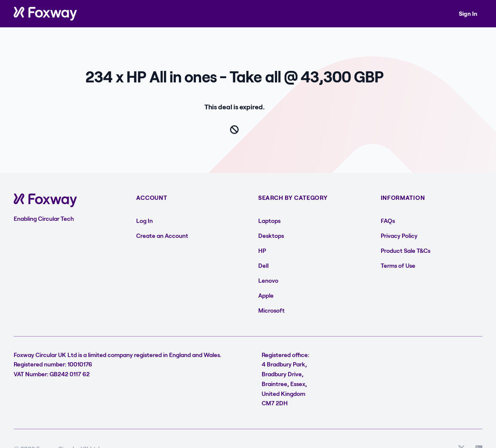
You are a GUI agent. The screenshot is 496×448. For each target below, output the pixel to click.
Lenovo (268, 280)
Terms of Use (398, 265)
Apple (266, 295)
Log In (144, 221)
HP (262, 250)
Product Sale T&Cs (406, 250)
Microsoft (271, 310)
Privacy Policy (399, 236)
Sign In (468, 13)
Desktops (271, 236)
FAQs (388, 221)
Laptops (269, 221)
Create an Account (162, 236)
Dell (263, 265)
